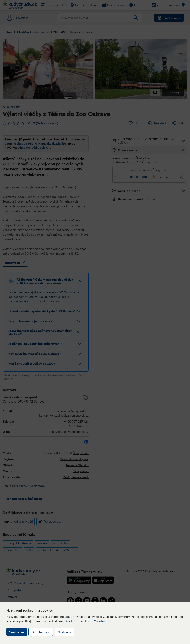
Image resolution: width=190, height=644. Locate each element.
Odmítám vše (41, 632)
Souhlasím (17, 632)
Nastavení (64, 632)
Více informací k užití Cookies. (85, 621)
